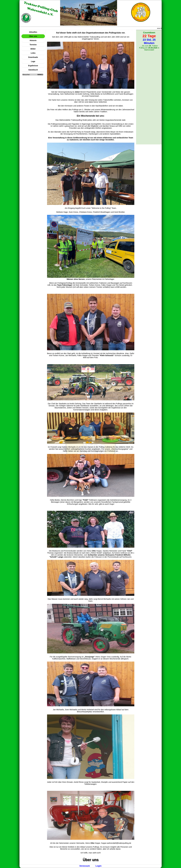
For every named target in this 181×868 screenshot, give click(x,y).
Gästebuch (33, 70)
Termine (33, 45)
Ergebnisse (33, 66)
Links (33, 53)
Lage (33, 61)
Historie (33, 40)
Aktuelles (33, 32)
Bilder (33, 49)
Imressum (85, 866)
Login (98, 866)
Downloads (33, 57)
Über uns (33, 36)
